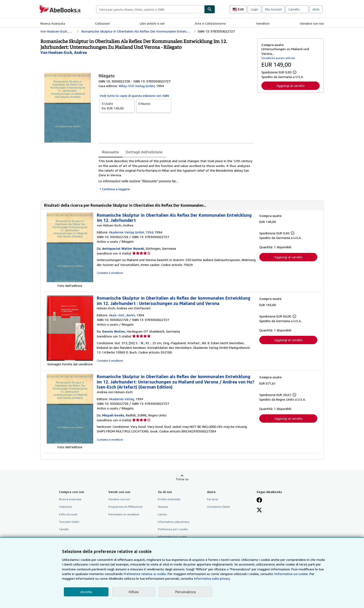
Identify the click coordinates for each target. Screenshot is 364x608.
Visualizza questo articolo (278, 58)
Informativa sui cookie (172, 537)
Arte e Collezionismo (210, 23)
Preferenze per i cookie (173, 529)
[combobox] (150, 9)
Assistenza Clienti (218, 507)
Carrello (64, 529)
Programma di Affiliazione (125, 507)
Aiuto (316, 9)
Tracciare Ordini (69, 522)
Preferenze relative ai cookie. (145, 574)
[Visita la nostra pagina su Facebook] (259, 500)
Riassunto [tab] (110, 152)
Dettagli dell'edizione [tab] (144, 152)
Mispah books (113, 415)
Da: (117, 106)
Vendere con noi (312, 23)
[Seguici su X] (259, 510)
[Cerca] (210, 9)
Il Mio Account (68, 514)
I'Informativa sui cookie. (291, 574)
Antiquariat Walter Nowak (123, 248)
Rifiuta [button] (134, 592)
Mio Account (273, 9)
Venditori (263, 23)
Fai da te (213, 499)
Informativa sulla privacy (174, 522)
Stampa (163, 507)
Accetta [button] (86, 592)
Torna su (182, 479)
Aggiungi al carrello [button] (291, 86)
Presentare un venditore (124, 514)
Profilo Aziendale (169, 499)
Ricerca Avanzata (53, 23)
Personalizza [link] (185, 592)
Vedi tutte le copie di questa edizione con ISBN (134, 96)
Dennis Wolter (114, 331)
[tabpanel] (176, 175)
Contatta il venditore (110, 273)
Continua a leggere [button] (116, 189)
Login (254, 9)
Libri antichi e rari (152, 23)
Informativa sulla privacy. (212, 578)
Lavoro (162, 514)
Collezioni (102, 23)
